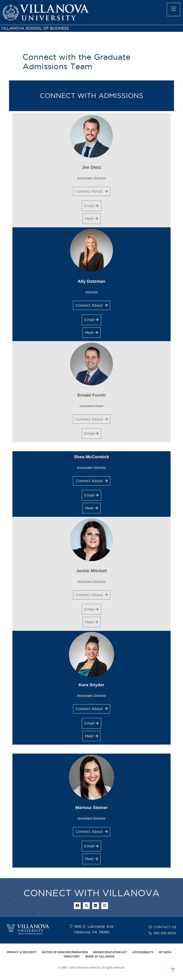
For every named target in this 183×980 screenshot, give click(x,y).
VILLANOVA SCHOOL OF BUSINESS (35, 28)
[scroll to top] (173, 970)
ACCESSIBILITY (143, 952)
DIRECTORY (72, 957)
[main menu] (174, 9)
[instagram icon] (105, 906)
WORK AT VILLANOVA (100, 957)
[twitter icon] (86, 906)
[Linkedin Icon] (96, 906)
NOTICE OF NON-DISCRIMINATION (65, 952)
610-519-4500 (165, 933)
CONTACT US (165, 927)
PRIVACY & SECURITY (22, 952)
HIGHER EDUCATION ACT (110, 952)
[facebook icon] (77, 906)
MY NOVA (165, 952)
